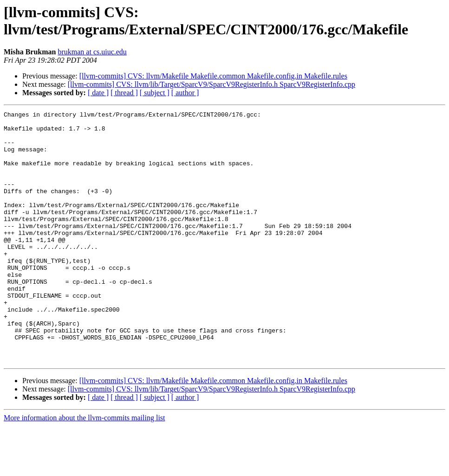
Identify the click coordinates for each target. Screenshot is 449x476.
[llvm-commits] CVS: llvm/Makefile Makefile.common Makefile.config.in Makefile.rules (213, 76)
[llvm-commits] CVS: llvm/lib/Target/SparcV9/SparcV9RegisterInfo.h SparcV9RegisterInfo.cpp (211, 84)
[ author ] (185, 93)
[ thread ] (124, 93)
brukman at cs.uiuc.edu (92, 52)
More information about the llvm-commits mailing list (85, 468)
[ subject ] (155, 93)
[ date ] (98, 93)
